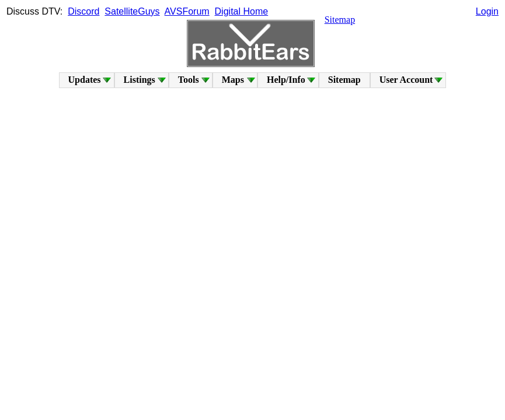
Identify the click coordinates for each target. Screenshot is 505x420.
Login (487, 11)
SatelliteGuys (132, 11)
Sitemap (340, 20)
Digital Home (242, 11)
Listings (140, 80)
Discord (83, 11)
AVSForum (187, 11)
